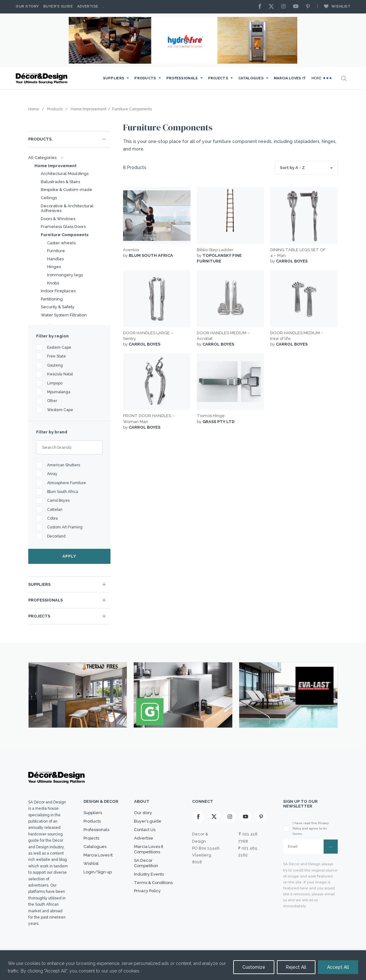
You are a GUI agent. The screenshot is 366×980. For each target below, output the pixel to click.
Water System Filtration (64, 315)
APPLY (69, 556)
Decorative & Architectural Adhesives (67, 208)
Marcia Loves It (290, 78)
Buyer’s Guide (58, 6)
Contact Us (145, 830)
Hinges (54, 267)
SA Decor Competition (146, 863)
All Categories (45, 158)
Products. (40, 139)
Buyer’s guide (148, 821)
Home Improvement (56, 166)
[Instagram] (285, 7)
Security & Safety (58, 307)
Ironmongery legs (65, 275)
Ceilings (49, 198)
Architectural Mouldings (65, 174)
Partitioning (52, 299)
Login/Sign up (98, 872)
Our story (27, 6)
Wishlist (334, 6)
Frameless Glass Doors (63, 227)
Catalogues (251, 78)
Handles (55, 259)
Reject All (296, 967)
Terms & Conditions (153, 883)
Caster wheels (61, 243)
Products (145, 78)
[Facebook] (261, 7)
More (322, 78)
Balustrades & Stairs (60, 182)
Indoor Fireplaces (58, 291)
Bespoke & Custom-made (67, 190)
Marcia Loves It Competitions (149, 849)
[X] (273, 7)
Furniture (56, 251)
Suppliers (114, 78)
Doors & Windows (58, 219)
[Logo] (42, 79)
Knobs (53, 283)
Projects (218, 78)
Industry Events (149, 874)
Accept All (338, 967)
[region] (183, 965)
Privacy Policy (147, 891)
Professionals (182, 78)
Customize (254, 967)
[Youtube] (297, 7)
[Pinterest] (309, 7)
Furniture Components (65, 235)
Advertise (88, 6)
